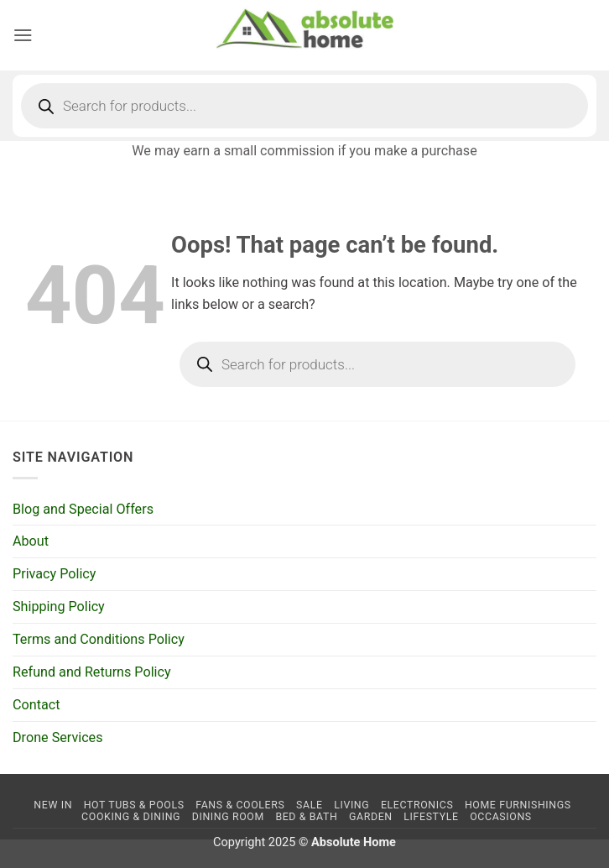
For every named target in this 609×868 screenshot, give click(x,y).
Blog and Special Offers (83, 509)
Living (351, 805)
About (31, 541)
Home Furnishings (518, 805)
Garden (371, 817)
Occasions (501, 817)
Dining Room (228, 817)
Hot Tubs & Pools (134, 805)
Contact (36, 705)
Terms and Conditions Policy (99, 639)
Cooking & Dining (131, 817)
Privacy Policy (54, 574)
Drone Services (58, 737)
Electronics (417, 805)
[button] (23, 35)
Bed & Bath (306, 817)
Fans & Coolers (240, 805)
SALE (310, 805)
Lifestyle (431, 817)
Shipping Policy (59, 607)
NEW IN (53, 805)
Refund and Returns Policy (92, 672)
